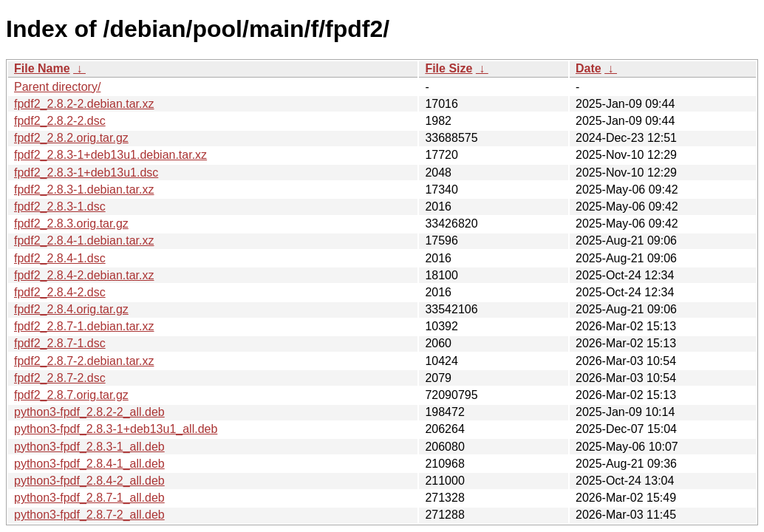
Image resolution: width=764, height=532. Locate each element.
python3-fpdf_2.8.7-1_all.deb (89, 498)
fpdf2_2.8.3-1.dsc (60, 207)
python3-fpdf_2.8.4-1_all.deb (89, 464)
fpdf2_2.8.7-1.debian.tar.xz (84, 326)
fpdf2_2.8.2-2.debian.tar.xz (84, 104)
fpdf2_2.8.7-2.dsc (60, 378)
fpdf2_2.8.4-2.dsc (60, 292)
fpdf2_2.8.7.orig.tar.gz (71, 395)
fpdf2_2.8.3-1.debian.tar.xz (84, 190)
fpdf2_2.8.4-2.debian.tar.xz (84, 275)
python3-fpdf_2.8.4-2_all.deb (89, 481)
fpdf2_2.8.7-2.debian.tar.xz (84, 361)
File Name (42, 68)
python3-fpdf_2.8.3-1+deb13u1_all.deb (116, 429)
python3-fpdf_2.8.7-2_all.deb (89, 515)
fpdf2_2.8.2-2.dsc (60, 121)
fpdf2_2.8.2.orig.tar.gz (71, 138)
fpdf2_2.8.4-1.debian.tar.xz (84, 241)
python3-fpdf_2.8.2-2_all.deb (89, 412)
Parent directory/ (57, 87)
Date (589, 68)
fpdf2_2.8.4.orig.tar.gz (71, 309)
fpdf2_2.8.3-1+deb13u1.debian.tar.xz (110, 155)
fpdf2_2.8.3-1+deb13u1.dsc (86, 173)
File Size (448, 68)
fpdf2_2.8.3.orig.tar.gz (71, 224)
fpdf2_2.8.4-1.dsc (60, 258)
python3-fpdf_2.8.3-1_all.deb (89, 447)
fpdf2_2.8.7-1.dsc (60, 343)
